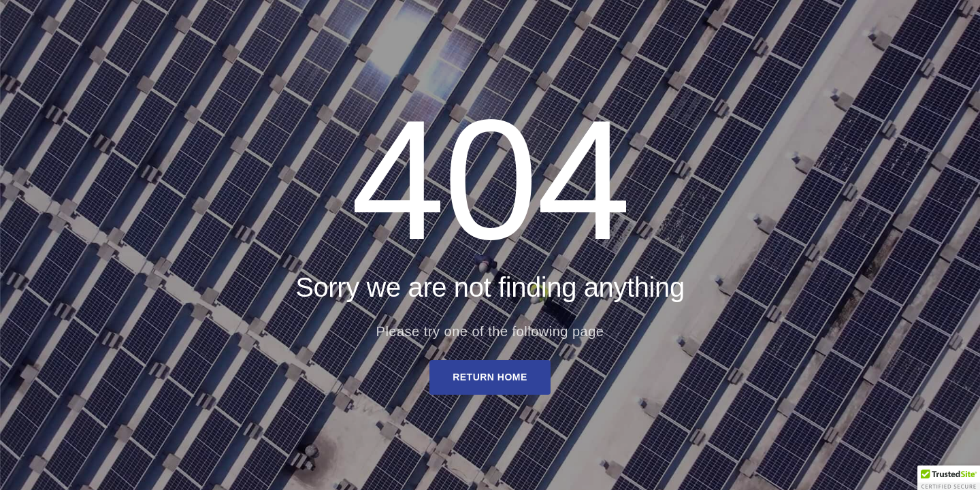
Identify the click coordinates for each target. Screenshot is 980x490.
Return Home (490, 377)
